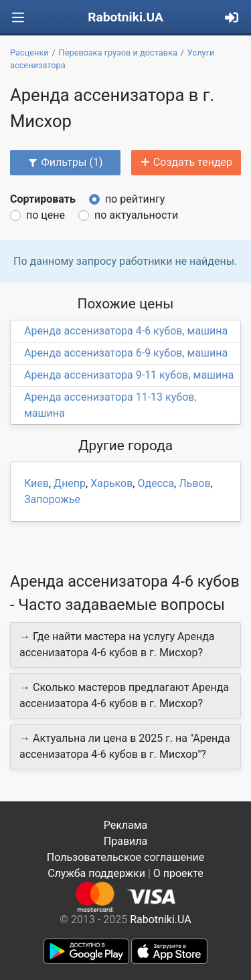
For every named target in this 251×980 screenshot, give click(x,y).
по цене (46, 215)
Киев (36, 483)
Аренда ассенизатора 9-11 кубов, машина (129, 375)
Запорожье (52, 499)
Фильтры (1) (65, 162)
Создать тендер (186, 162)
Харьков (111, 483)
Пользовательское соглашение (126, 857)
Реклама (126, 825)
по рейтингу (135, 199)
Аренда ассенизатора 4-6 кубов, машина (126, 331)
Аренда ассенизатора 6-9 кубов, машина (126, 353)
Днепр (70, 483)
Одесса (156, 483)
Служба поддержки (96, 873)
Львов (194, 483)
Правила (125, 841)
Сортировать (43, 199)
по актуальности (136, 215)
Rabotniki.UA (125, 17)
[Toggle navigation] (18, 18)
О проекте (178, 873)
